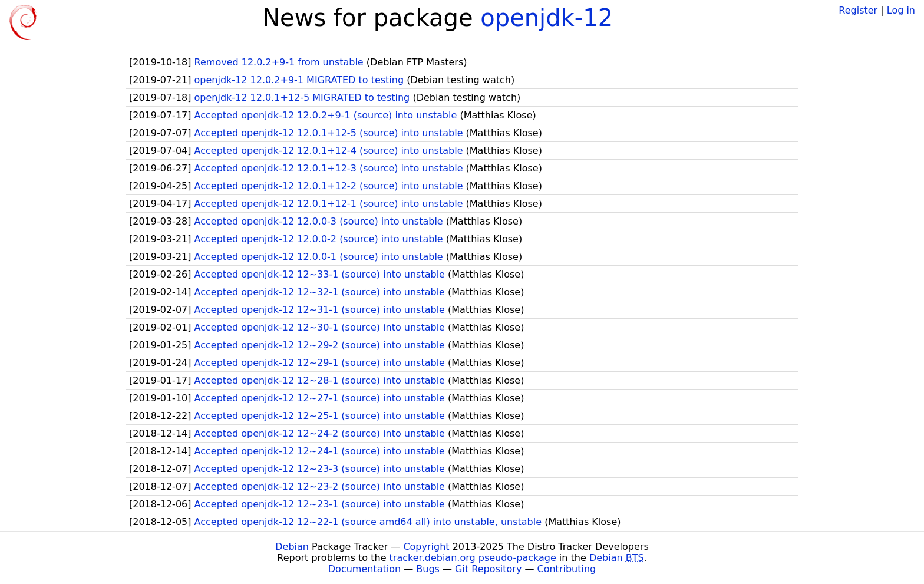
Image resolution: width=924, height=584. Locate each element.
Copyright (426, 547)
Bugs (428, 569)
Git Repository (488, 569)
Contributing (567, 569)
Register (858, 10)
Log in (901, 10)
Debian (292, 547)
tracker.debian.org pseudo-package (473, 558)
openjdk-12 (547, 18)
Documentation (364, 569)
